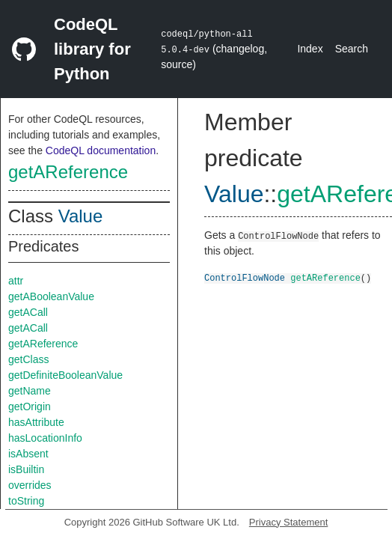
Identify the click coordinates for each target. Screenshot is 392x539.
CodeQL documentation (101, 150)
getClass (28, 359)
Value (81, 216)
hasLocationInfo (45, 438)
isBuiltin (26, 469)
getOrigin (30, 406)
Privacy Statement (289, 522)
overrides (30, 485)
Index (310, 49)
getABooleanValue (51, 296)
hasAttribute (36, 422)
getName (30, 391)
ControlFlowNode (245, 277)
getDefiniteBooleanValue (65, 375)
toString (26, 501)
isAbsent (28, 454)
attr (16, 281)
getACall (28, 312)
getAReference (68, 172)
